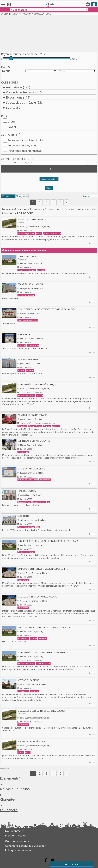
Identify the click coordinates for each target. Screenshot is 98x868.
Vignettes (22, 196)
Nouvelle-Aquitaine (15, 209)
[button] (49, 180)
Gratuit (12, 122)
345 (71, 864)
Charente (36, 209)
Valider (49, 188)
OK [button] (49, 169)
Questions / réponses (18, 841)
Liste (5, 196)
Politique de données (18, 850)
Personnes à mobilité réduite (25, 140)
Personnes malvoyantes (22, 145)
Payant (12, 127)
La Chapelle (9, 810)
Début (6, 71)
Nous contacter (15, 831)
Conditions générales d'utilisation (26, 846)
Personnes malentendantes (25, 151)
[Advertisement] (49, 33)
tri (50, 196)
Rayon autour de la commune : (20, 54)
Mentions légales (16, 835)
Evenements (9, 778)
